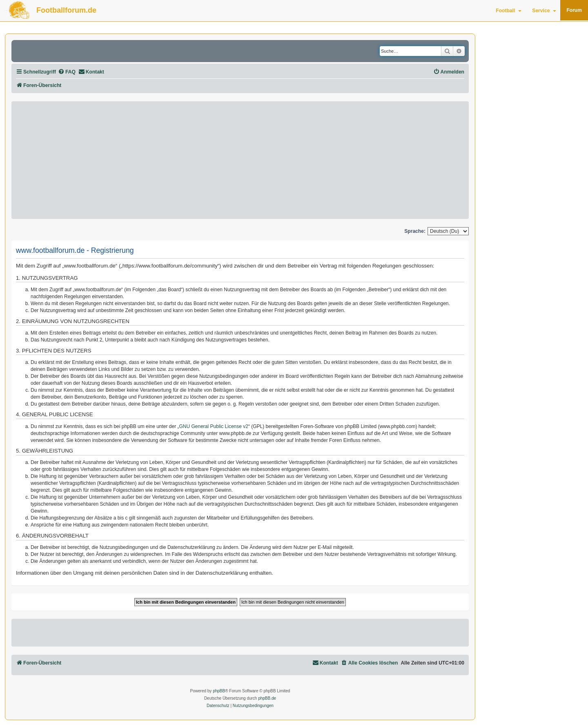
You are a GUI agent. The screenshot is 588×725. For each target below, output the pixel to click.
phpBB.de (267, 698)
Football (509, 11)
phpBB (219, 691)
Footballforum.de (66, 10)
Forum (574, 10)
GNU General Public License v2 (214, 426)
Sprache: (415, 231)
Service (544, 11)
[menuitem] (67, 72)
